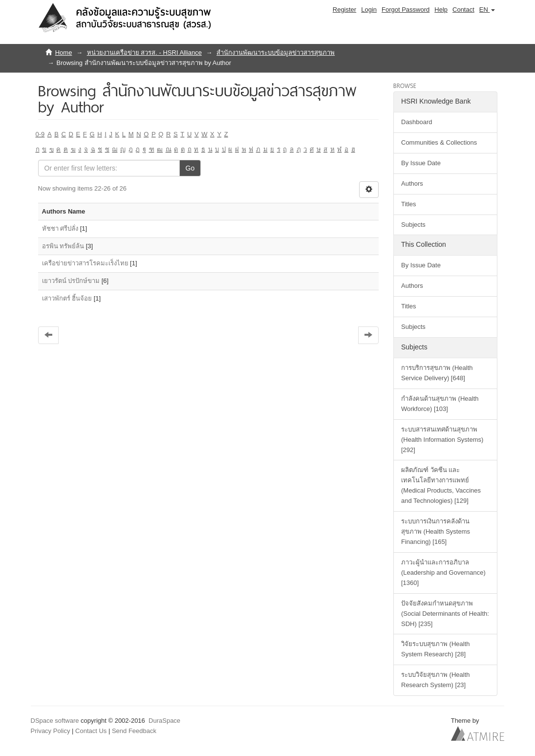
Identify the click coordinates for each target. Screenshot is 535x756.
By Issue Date (421, 163)
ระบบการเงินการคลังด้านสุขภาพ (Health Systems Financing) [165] (436, 531)
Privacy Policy (51, 731)
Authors (412, 184)
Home (64, 53)
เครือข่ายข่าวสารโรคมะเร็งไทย (85, 263)
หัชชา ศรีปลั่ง (60, 228)
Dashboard (417, 122)
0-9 (40, 134)
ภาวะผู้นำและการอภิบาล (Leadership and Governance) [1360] (443, 572)
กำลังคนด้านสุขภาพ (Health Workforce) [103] (440, 404)
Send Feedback (134, 731)
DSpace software (55, 721)
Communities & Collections (439, 142)
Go (190, 168)
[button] (487, 10)
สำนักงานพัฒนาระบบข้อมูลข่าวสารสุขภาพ (276, 53)
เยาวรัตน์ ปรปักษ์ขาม (71, 281)
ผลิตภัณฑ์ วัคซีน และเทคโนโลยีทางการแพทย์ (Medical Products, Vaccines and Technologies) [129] (441, 485)
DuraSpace (164, 721)
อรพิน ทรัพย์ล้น (63, 246)
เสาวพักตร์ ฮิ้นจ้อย (67, 298)
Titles (409, 204)
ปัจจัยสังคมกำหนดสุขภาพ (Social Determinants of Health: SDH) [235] (445, 614)
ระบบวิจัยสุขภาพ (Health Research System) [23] (436, 680)
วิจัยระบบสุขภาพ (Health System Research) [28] (436, 649)
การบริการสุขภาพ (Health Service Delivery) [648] (437, 373)
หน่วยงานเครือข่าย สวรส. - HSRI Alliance (144, 53)
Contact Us (91, 731)
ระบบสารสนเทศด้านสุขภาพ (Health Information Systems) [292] (442, 440)
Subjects (413, 225)
